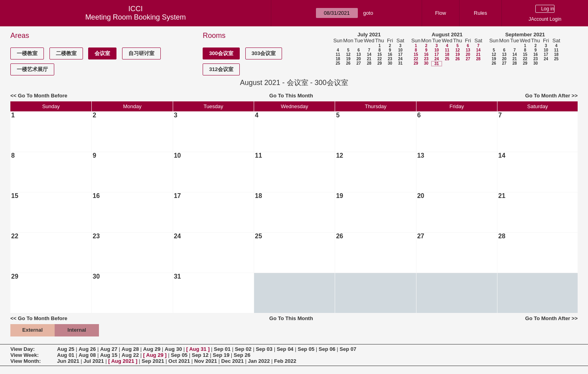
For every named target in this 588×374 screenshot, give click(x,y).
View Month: (26, 361)
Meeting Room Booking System (136, 17)
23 (390, 59)
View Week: (25, 355)
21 (369, 59)
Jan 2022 (259, 361)
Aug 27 (109, 349)
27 (358, 63)
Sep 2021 (153, 361)
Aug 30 (173, 349)
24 (400, 59)
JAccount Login (545, 19)
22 (380, 59)
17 (400, 54)
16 (390, 54)
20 (358, 59)
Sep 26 (242, 355)
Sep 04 (285, 349)
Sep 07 (348, 349)
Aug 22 (130, 355)
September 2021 (525, 35)
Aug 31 (198, 349)
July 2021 (369, 35)
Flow (441, 13)
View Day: (23, 349)
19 (348, 59)
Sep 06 (327, 349)
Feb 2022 (285, 361)
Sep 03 (264, 349)
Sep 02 (243, 349)
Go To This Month (291, 96)
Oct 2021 (179, 361)
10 (400, 50)
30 (390, 63)
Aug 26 (87, 349)
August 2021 (447, 35)
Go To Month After (548, 96)
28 (369, 63)
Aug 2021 (123, 361)
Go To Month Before (43, 96)
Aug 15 (109, 355)
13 (358, 54)
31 (400, 63)
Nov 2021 (206, 361)
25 (338, 63)
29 (380, 63)
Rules (480, 13)
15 (380, 54)
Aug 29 (152, 349)
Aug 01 (66, 355)
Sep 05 (306, 349)
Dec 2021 (233, 361)
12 (348, 54)
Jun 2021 (68, 361)
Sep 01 (222, 349)
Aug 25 (66, 349)
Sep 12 (200, 355)
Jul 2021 (94, 361)
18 (338, 59)
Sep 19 (221, 355)
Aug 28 (130, 349)
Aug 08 (87, 355)
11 (338, 54)
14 (369, 54)
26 (348, 63)
